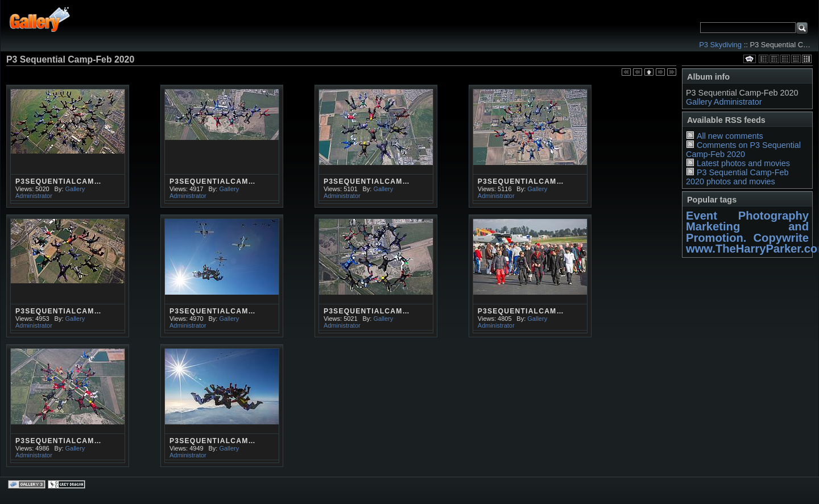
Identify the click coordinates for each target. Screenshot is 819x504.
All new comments (730, 136)
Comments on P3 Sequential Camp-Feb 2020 (743, 150)
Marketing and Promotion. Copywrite (747, 232)
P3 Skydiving (720, 45)
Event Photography (747, 216)
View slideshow (750, 59)
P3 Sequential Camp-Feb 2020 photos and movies (737, 177)
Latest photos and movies (743, 163)
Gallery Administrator (724, 102)
